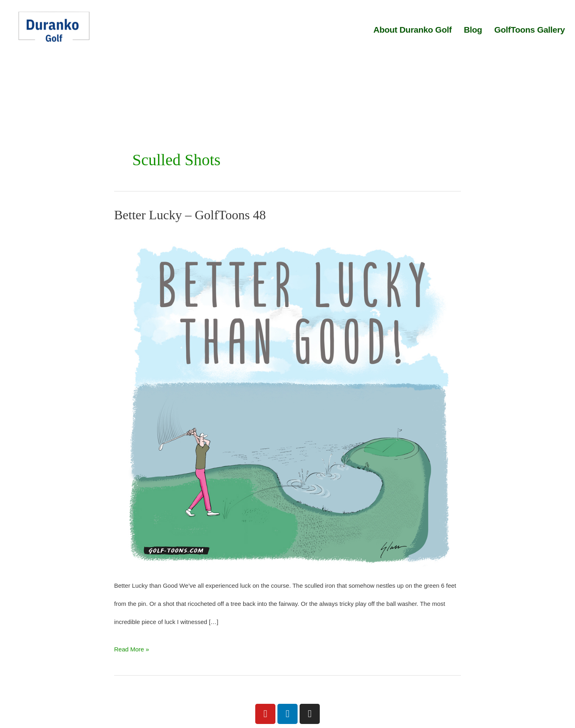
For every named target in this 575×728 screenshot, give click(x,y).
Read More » (132, 646)
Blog (473, 30)
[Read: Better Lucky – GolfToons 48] (287, 398)
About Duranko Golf (412, 30)
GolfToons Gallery (530, 30)
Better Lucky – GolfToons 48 (190, 215)
